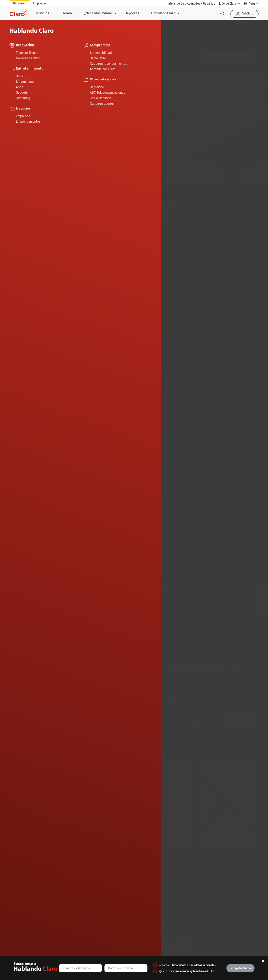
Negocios (164, 58)
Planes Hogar (18, 898)
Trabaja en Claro (189, 906)
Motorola (67, 667)
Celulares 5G (102, 890)
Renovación (59, 906)
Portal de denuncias (191, 923)
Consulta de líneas (106, 906)
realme (21, 675)
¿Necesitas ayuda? (98, 13)
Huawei (135, 667)
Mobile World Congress (180, 667)
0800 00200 (220, 948)
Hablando (44, 36)
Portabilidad (60, 915)
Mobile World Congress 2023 (67, 253)
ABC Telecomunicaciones (49, 58)
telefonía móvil (117, 216)
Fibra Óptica (17, 890)
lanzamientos (214, 667)
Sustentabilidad (189, 890)
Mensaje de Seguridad (151, 923)
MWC (152, 667)
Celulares (23, 667)
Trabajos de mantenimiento (196, 915)
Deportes (132, 13)
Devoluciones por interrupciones (147, 883)
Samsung (88, 667)
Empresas (40, 3)
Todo (20, 58)
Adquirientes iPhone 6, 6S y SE (154, 912)
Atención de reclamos (150, 894)
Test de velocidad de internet (113, 915)
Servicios (42, 13)
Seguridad (186, 58)
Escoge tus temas (241, 968)
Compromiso (84, 58)
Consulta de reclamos (150, 902)
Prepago (57, 881)
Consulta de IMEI (105, 881)
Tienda (66, 13)
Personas (19, 3)
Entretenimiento (114, 58)
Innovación (142, 58)
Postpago (58, 890)
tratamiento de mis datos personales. (194, 965)
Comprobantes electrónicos (112, 923)
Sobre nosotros (188, 881)
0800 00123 (246, 948)
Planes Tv (16, 906)
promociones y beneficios (191, 971)
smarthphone (112, 667)
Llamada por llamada (108, 932)
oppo (38, 675)
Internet (15, 881)
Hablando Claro (163, 13)
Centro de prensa (190, 898)
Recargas (58, 898)
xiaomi (237, 667)
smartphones (130, 239)
